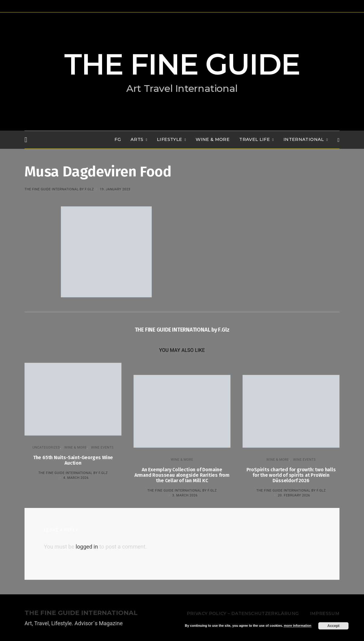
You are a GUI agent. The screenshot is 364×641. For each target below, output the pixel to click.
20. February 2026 (294, 495)
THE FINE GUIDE (182, 64)
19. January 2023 (115, 189)
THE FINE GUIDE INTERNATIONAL (81, 613)
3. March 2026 (185, 495)
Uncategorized (46, 447)
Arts (137, 139)
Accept (333, 626)
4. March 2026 (76, 478)
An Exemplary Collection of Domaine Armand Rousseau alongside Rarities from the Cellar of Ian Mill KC (182, 475)
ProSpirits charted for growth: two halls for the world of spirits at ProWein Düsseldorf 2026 (291, 475)
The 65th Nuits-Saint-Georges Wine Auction (73, 460)
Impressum (325, 613)
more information (297, 626)
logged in (87, 547)
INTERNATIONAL (304, 139)
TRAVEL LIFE (255, 139)
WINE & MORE (213, 139)
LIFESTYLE (169, 139)
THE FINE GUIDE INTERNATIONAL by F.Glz (59, 189)
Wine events (102, 447)
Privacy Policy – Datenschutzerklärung (243, 613)
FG (118, 139)
